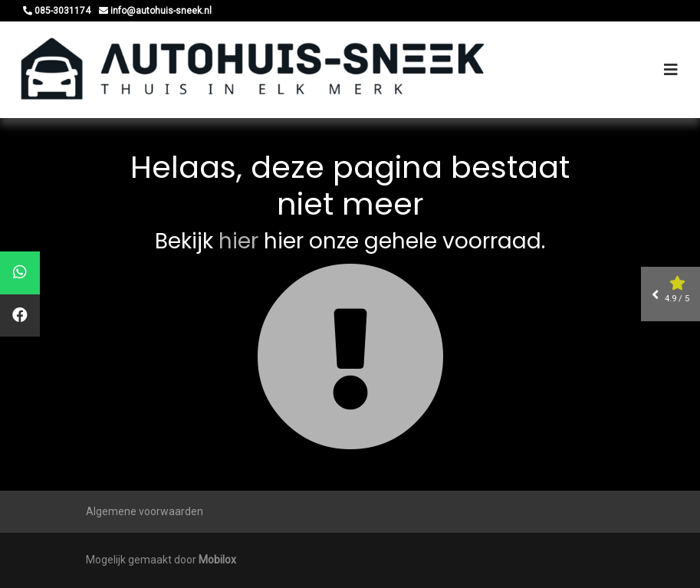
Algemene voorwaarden (145, 511)
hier (238, 241)
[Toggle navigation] (671, 70)
